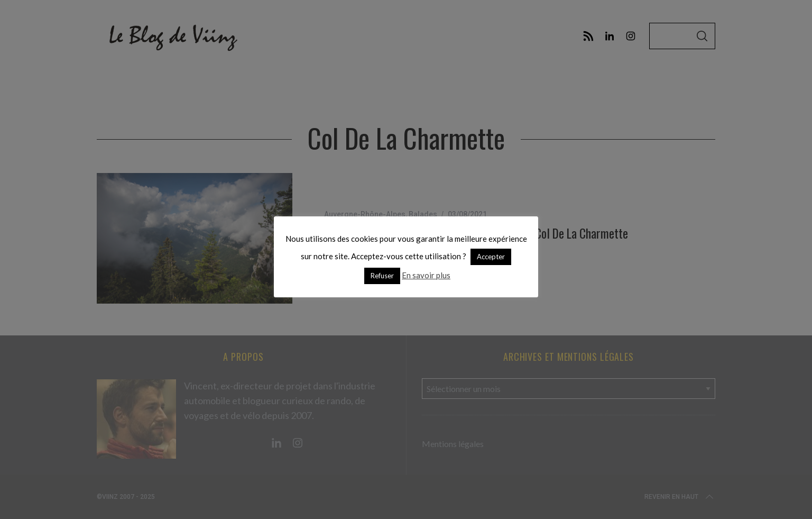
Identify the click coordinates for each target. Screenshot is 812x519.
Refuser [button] (382, 276)
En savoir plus (426, 275)
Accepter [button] (491, 257)
